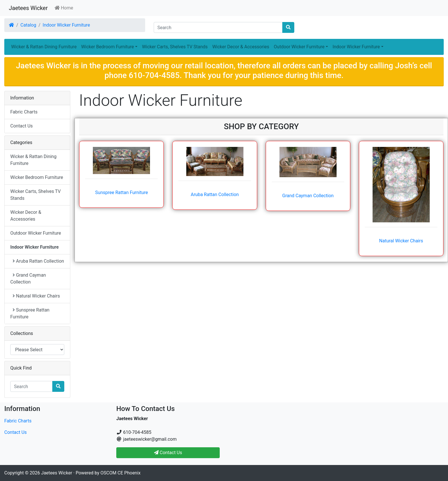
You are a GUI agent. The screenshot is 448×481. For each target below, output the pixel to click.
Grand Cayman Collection (308, 196)
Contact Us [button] (168, 453)
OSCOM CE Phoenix (121, 473)
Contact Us (22, 126)
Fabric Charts (24, 112)
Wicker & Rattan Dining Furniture (44, 47)
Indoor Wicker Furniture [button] (356, 47)
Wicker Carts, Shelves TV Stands (175, 47)
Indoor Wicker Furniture (66, 25)
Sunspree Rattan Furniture (122, 192)
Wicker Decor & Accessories (241, 47)
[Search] (218, 27)
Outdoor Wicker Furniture (36, 233)
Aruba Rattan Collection (215, 194)
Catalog (28, 25)
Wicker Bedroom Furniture (37, 177)
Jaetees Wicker (28, 8)
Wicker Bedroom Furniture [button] (108, 47)
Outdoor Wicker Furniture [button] (299, 47)
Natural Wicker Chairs (401, 241)
